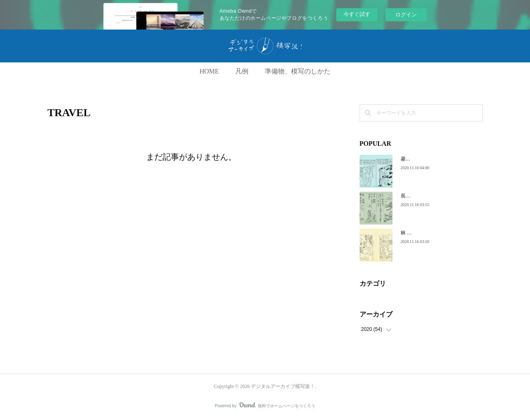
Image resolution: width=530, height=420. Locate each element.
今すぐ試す (357, 14)
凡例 (242, 71)
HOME (209, 71)
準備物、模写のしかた (298, 71)
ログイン (406, 15)
